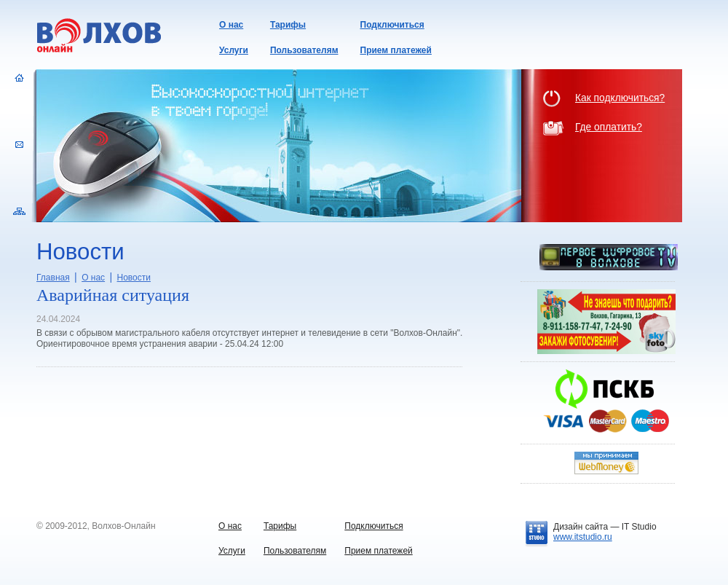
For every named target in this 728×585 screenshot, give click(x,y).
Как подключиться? (620, 98)
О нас (231, 25)
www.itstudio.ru (583, 537)
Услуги (234, 50)
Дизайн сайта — (605, 527)
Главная (53, 278)
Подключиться (392, 25)
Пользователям (304, 50)
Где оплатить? (609, 127)
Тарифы (288, 25)
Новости (134, 278)
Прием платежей (396, 50)
